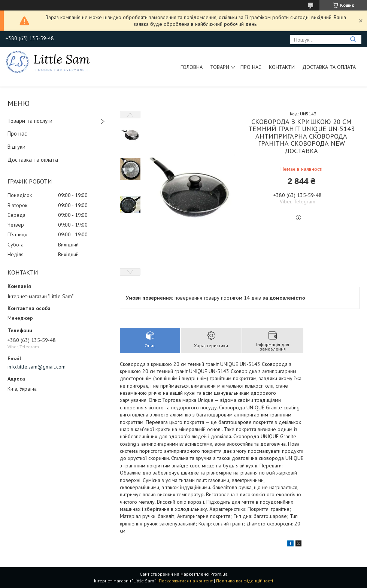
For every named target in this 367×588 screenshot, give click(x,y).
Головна (192, 67)
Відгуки (16, 147)
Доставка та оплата (329, 67)
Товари (220, 67)
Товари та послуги (30, 121)
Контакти (282, 67)
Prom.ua (219, 574)
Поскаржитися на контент (186, 581)
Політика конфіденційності (245, 581)
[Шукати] (353, 40)
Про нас (251, 67)
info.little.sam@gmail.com (37, 367)
